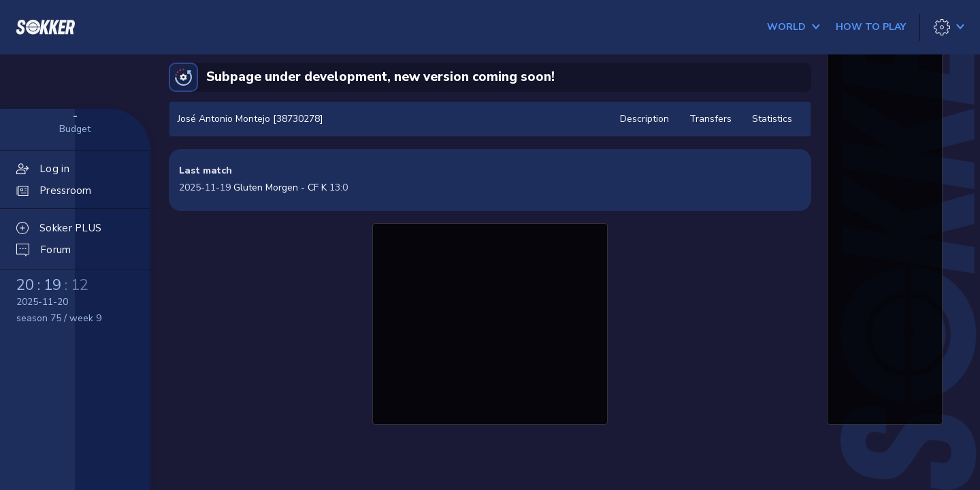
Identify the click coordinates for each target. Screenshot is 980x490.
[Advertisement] (490, 322)
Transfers (710, 119)
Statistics (772, 119)
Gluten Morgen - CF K (280, 187)
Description (644, 119)
